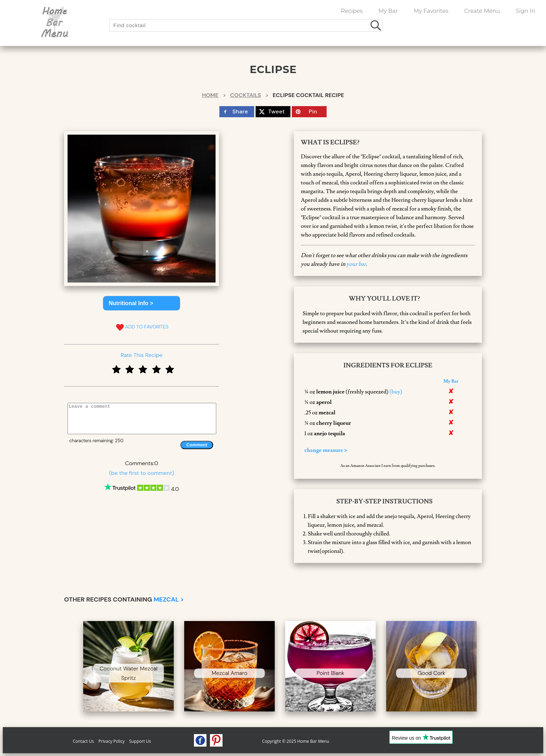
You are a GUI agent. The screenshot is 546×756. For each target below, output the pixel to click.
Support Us (140, 741)
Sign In (525, 11)
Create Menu (482, 11)
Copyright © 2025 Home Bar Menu (296, 741)
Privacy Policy (112, 741)
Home (210, 95)
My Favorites (431, 11)
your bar (356, 264)
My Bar (388, 11)
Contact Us (83, 741)
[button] (142, 303)
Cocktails (246, 95)
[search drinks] (376, 25)
